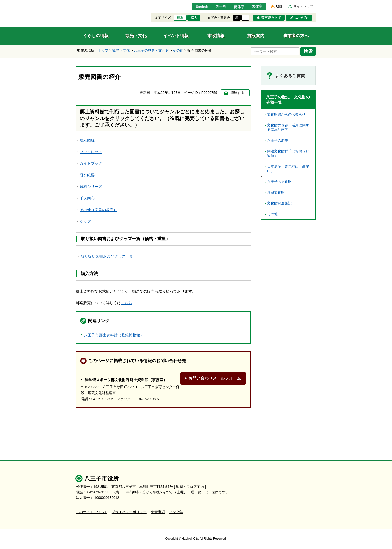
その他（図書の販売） (98, 209)
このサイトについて (92, 512)
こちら (127, 302)
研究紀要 (87, 174)
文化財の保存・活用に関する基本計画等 (288, 127)
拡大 (194, 18)
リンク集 (176, 512)
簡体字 (237, 7)
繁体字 (256, 6)
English (197, 6)
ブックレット (91, 151)
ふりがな (301, 18)
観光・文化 (121, 50)
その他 (178, 50)
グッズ (85, 221)
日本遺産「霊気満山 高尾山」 (288, 168)
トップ (103, 50)
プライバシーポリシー (129, 512)
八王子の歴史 (278, 140)
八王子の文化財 (279, 181)
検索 (309, 51)
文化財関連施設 (279, 203)
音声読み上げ (271, 18)
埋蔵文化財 (276, 192)
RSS (279, 6)
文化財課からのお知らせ (286, 114)
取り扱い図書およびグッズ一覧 (107, 256)
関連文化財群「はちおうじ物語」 (288, 153)
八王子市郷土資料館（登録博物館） (114, 334)
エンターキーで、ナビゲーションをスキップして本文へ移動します (76, 3)
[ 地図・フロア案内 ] (190, 486)
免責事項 (158, 512)
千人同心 (87, 198)
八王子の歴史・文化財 (151, 50)
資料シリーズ (91, 186)
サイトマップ (303, 6)
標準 (180, 18)
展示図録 (87, 140)
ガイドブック (91, 163)
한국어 (217, 6)
